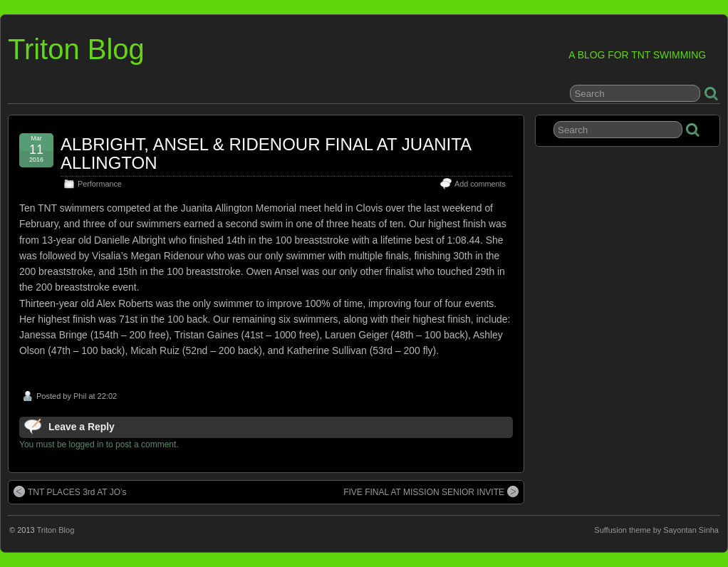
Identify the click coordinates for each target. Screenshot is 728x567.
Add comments (480, 184)
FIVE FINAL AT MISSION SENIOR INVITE (431, 491)
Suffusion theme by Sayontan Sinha (656, 530)
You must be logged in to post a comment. (99, 444)
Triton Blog (76, 49)
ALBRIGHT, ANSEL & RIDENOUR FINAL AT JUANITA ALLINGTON (266, 154)
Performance (100, 184)
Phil (80, 396)
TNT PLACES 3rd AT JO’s (70, 491)
